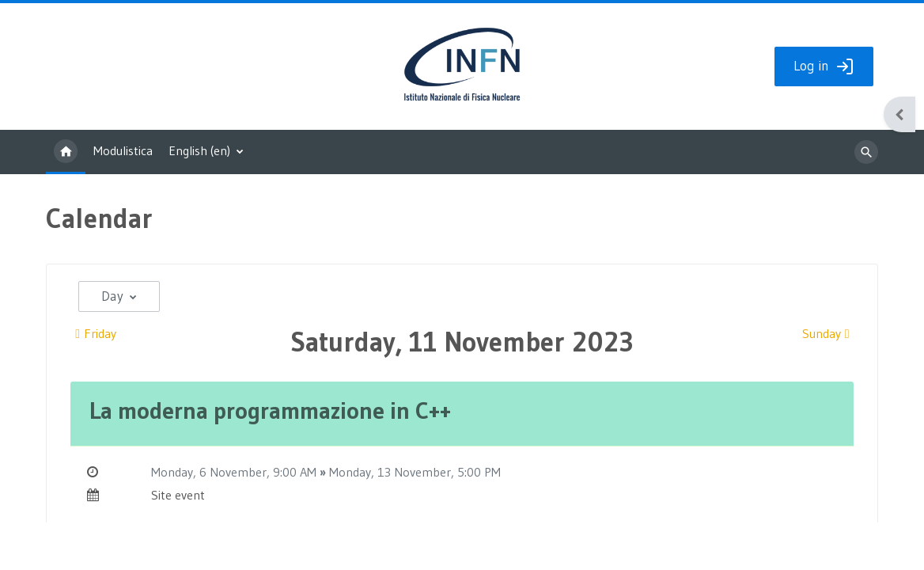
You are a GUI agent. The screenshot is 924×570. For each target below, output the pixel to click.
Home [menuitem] (66, 155)
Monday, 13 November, (393, 475)
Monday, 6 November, (212, 475)
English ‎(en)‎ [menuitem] (199, 154)
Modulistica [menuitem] (123, 154)
